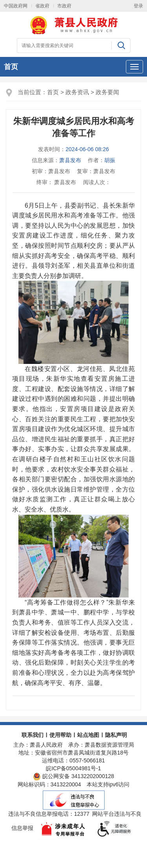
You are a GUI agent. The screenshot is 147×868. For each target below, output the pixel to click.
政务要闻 (107, 92)
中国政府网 (16, 6)
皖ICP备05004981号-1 (73, 768)
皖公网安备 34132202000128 (73, 776)
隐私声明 (116, 735)
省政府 (42, 6)
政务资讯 (77, 92)
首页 (11, 67)
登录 (138, 6)
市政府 (64, 6)
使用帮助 (60, 735)
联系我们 (33, 735)
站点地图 (88, 735)
